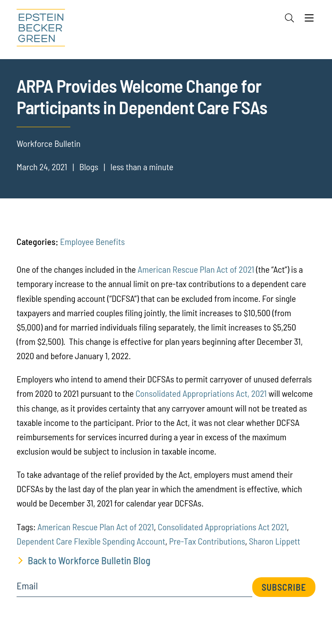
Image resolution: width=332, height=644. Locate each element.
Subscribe (284, 587)
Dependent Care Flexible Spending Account (91, 541)
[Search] (289, 18)
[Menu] (309, 20)
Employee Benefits (93, 241)
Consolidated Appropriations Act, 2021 (201, 393)
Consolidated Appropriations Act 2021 (222, 527)
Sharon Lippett (274, 541)
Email (27, 586)
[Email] (134, 589)
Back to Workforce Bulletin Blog (89, 560)
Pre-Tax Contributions (207, 541)
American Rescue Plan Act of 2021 (196, 269)
